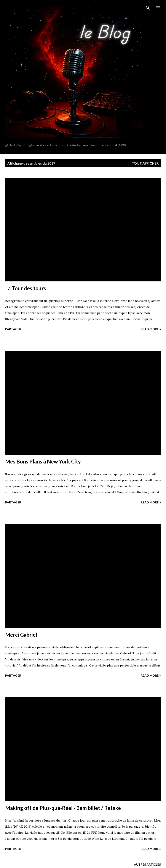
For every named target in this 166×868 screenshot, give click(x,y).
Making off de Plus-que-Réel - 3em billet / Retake (63, 808)
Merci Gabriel (21, 635)
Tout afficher (145, 163)
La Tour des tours (26, 288)
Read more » (151, 329)
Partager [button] (13, 329)
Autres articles (147, 864)
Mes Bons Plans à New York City (43, 461)
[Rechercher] (148, 8)
